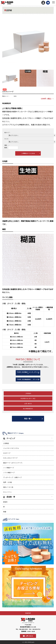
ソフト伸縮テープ (9, 473)
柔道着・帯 (11, 497)
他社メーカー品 (8, 487)
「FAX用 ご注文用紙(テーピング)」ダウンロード (28, 373)
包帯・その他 (7, 482)
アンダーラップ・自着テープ (12, 477)
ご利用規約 (28, 393)
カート (48, 3)
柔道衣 (5, 502)
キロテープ (7, 453)
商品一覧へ (28, 419)
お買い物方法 (28, 404)
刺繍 (5, 512)
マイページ (43, 3)
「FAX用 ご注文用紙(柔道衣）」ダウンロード (28, 379)
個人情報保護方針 (28, 409)
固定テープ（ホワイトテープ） (13, 463)
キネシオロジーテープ (10, 458)
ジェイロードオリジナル (11, 448)
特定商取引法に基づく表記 (28, 399)
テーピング (11, 438)
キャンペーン (7, 492)
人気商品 (6, 443)
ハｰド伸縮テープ (9, 468)
